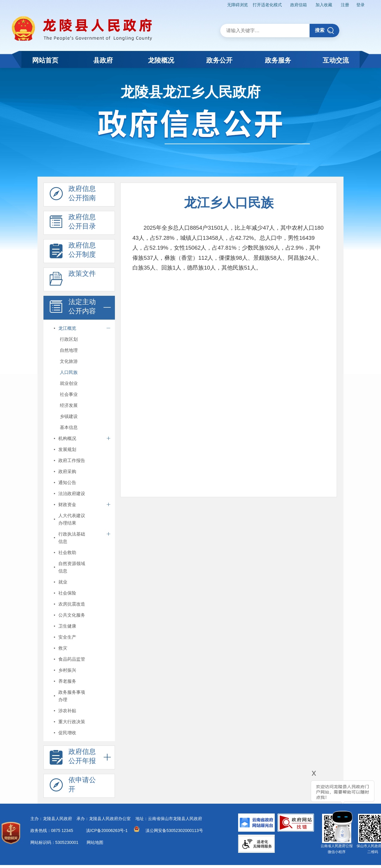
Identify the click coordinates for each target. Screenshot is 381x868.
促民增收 (67, 733)
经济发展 (69, 405)
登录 (360, 5)
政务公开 (219, 60)
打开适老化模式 (267, 5)
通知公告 (67, 482)
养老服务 (67, 681)
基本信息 (69, 427)
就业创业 (69, 383)
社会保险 (67, 593)
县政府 (103, 60)
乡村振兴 (67, 670)
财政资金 (67, 504)
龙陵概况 (161, 60)
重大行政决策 (72, 722)
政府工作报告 (72, 460)
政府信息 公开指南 (73, 195)
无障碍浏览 (238, 5)
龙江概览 (67, 328)
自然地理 (69, 350)
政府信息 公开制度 (73, 251)
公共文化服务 (72, 615)
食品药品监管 (72, 659)
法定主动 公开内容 (73, 308)
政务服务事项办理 (72, 696)
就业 (63, 582)
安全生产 (67, 637)
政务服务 (278, 60)
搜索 (325, 31)
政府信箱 (299, 5)
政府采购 (67, 471)
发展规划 (67, 449)
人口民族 (69, 372)
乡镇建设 (69, 416)
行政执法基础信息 (72, 538)
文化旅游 (69, 361)
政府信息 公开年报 (73, 758)
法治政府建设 (72, 493)
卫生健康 (67, 626)
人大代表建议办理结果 (72, 519)
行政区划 (69, 339)
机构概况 (67, 438)
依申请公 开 (73, 786)
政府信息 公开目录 (73, 223)
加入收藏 (324, 5)
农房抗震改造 (72, 604)
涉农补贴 (67, 711)
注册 (345, 5)
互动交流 (336, 60)
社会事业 (69, 394)
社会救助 (67, 552)
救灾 (63, 648)
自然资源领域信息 (72, 567)
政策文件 (73, 280)
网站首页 (45, 60)
